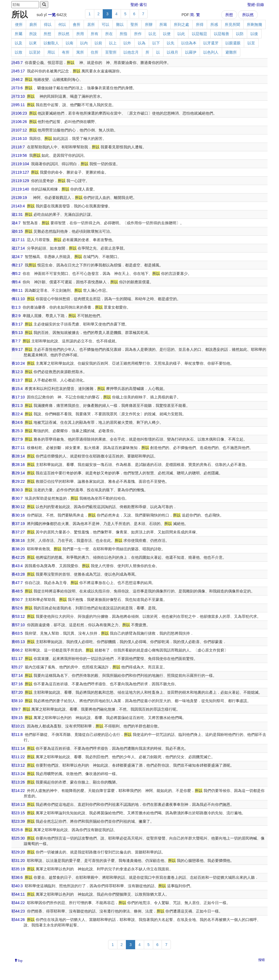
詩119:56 (19, 155)
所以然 (248, 15)
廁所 (33, 24)
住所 (95, 52)
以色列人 (211, 52)
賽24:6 (17, 422)
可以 (105, 24)
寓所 (80, 52)
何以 (62, 24)
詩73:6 (17, 88)
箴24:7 (17, 257)
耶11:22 (18, 757)
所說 (33, 34)
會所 (77, 24)
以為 (142, 43)
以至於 (35, 52)
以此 (181, 34)
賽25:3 (17, 431)
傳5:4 (16, 282)
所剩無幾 (254, 24)
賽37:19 (18, 524)
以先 (171, 43)
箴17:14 (18, 248)
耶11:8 (17, 735)
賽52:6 (17, 608)
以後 (254, 34)
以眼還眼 (233, 43)
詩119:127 (20, 172)
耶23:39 (18, 821)
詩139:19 (19, 198)
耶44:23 (18, 911)
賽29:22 (18, 481)
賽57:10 (18, 625)
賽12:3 (17, 372)
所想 (229, 15)
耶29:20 (18, 852)
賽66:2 (17, 650)
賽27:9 (17, 439)
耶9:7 (16, 709)
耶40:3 (17, 886)
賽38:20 (18, 549)
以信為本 (189, 43)
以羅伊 (191, 52)
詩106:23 (19, 113)
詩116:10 (19, 139)
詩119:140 (20, 189)
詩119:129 (20, 181)
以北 (152, 34)
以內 (84, 43)
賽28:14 (18, 456)
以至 (251, 43)
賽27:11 (18, 448)
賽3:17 (17, 324)
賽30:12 (18, 507)
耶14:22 (18, 791)
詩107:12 (19, 130)
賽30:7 (17, 498)
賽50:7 (17, 600)
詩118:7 (18, 147)
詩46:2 (17, 79)
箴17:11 (18, 240)
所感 (214, 24)
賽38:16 (18, 540)
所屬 (19, 34)
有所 (66, 52)
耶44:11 (18, 894)
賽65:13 (18, 642)
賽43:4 (17, 566)
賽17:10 (18, 397)
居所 (91, 24)
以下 (156, 43)
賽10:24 (18, 363)
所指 (123, 34)
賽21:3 (17, 405)
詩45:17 (18, 71)
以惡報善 (222, 34)
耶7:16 (17, 684)
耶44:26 (18, 920)
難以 (120, 24)
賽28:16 (18, 465)
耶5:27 (17, 667)
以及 (19, 43)
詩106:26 (19, 122)
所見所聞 (232, 24)
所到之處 (181, 24)
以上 (113, 43)
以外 (127, 43)
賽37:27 (18, 532)
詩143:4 (18, 206)
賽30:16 (18, 515)
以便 (167, 34)
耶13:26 (18, 782)
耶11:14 (18, 748)
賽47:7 (17, 583)
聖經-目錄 (256, 5)
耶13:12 (18, 765)
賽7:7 (16, 341)
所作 (138, 34)
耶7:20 (17, 692)
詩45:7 (17, 63)
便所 (19, 24)
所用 (80, 34)
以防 (240, 34)
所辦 (149, 24)
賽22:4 (17, 414)
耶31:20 (18, 861)
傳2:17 (17, 265)
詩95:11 (18, 105)
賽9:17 (17, 349)
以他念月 (131, 52)
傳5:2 (16, 274)
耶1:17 (17, 659)
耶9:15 (17, 718)
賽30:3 (17, 490)
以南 (69, 43)
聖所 (134, 24)
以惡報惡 (199, 34)
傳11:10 (18, 299)
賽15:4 (17, 389)
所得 (200, 24)
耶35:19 (18, 869)
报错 (262, 960)
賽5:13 (17, 333)
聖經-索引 (139, 5)
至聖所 (111, 52)
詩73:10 (18, 96)
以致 (19, 52)
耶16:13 (18, 804)
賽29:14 (18, 473)
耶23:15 (18, 813)
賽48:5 (17, 591)
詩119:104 (20, 164)
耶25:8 (17, 830)
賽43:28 (18, 574)
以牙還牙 (211, 43)
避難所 (231, 52)
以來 (33, 43)
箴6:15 (17, 231)
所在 (109, 34)
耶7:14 (17, 675)
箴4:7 (16, 223)
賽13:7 (17, 380)
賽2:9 (16, 316)
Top (20, 960)
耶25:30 (18, 838)
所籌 (163, 24)
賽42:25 (18, 557)
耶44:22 (18, 903)
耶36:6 (17, 877)
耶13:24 (18, 774)
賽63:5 (17, 633)
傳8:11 (17, 290)
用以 (51, 52)
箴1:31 (17, 214)
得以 (48, 24)
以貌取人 (51, 43)
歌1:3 (16, 307)
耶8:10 (17, 701)
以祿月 (172, 52)
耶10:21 (18, 726)
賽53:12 (18, 616)
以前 (98, 43)
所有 (95, 34)
